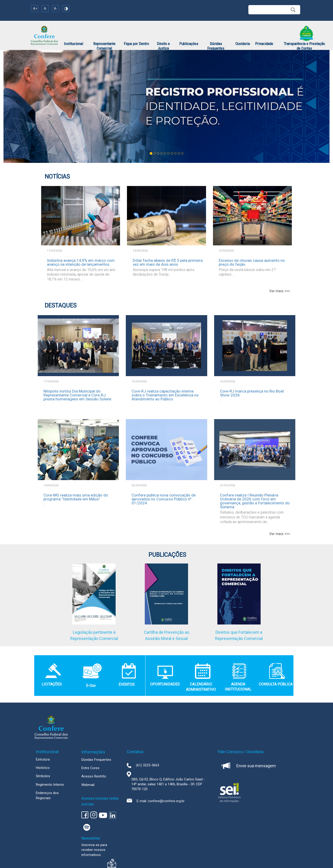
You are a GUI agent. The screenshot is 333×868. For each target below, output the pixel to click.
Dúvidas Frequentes (216, 46)
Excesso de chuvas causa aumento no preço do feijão (252, 262)
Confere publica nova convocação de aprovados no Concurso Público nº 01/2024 (164, 499)
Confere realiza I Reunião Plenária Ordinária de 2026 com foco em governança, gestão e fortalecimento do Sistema (255, 501)
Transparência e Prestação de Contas (304, 46)
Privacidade (264, 44)
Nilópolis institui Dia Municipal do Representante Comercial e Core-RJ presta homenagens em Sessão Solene (77, 395)
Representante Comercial (104, 46)
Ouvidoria (243, 44)
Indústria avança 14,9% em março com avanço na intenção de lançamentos (81, 262)
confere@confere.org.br (166, 801)
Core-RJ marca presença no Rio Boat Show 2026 (252, 393)
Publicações (189, 44)
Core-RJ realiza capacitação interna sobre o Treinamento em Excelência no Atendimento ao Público (165, 395)
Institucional (73, 44)
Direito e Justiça (163, 46)
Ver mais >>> (280, 291)
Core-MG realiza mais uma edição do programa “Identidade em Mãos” (76, 497)
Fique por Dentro (136, 44)
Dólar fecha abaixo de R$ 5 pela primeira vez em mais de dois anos (168, 262)
